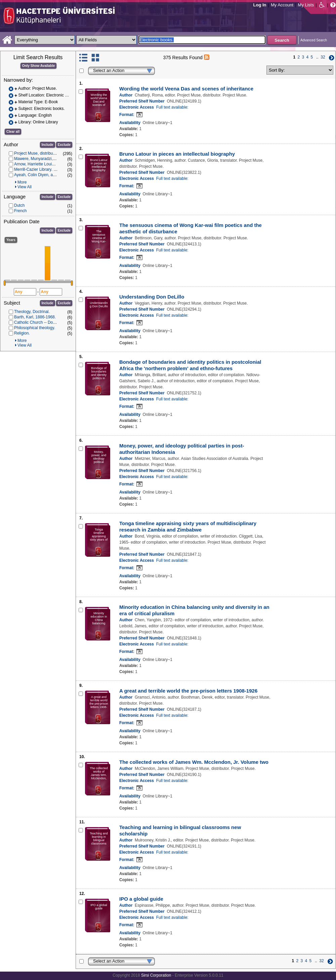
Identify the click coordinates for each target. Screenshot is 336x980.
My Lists (306, 5)
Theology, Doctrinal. (32, 312)
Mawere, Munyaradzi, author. (40, 159)
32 (323, 57)
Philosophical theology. (35, 328)
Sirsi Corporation (156, 975)
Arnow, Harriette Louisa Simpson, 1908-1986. (55, 164)
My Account (282, 5)
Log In (260, 5)
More (22, 182)
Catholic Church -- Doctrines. (40, 322)
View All (25, 187)
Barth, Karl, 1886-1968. (35, 317)
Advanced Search (314, 40)
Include (48, 145)
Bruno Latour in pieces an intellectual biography (177, 154)
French (20, 211)
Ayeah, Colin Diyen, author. (38, 175)
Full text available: (172, 107)
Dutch (19, 205)
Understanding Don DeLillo (152, 297)
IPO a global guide (141, 899)
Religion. (22, 333)
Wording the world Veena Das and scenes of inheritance (186, 89)
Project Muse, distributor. (36, 153)
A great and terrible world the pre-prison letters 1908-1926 (188, 691)
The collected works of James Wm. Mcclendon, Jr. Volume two (194, 762)
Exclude (64, 145)
